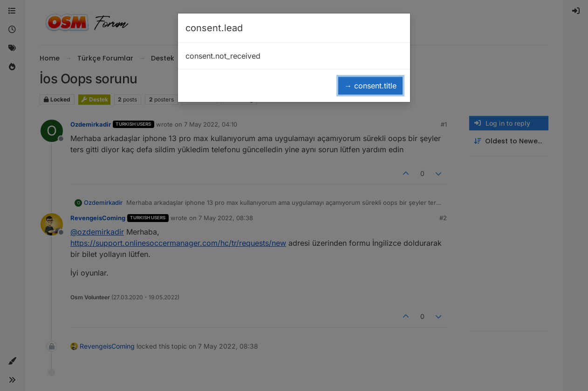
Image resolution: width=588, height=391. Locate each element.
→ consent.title (370, 86)
